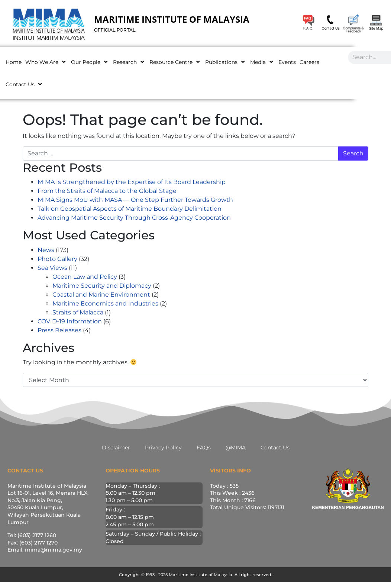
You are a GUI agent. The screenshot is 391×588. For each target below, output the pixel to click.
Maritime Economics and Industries (105, 303)
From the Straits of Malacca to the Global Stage (107, 191)
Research (129, 62)
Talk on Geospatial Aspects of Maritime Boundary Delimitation (130, 209)
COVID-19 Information (70, 321)
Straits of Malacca (78, 312)
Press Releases (59, 330)
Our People (90, 62)
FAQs (204, 448)
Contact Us (25, 84)
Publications (226, 62)
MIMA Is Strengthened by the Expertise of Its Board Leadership (132, 182)
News (46, 250)
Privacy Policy (163, 448)
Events (287, 62)
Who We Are (46, 62)
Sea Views (52, 268)
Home (14, 62)
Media (262, 62)
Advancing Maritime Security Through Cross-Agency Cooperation (134, 218)
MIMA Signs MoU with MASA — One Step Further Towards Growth (135, 200)
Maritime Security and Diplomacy (102, 286)
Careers (309, 62)
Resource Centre (175, 62)
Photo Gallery (57, 259)
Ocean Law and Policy (85, 277)
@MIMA (236, 448)
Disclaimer (116, 448)
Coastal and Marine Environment (101, 295)
